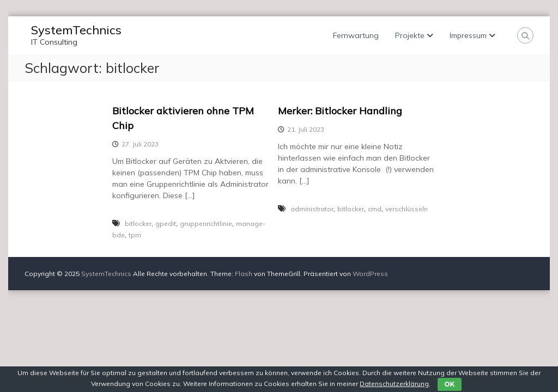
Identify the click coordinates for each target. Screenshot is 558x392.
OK (449, 384)
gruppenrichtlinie (206, 223)
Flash (244, 274)
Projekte (410, 35)
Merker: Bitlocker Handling (340, 111)
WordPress (370, 274)
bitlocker (138, 223)
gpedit (166, 223)
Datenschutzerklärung (394, 384)
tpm (135, 235)
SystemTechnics (76, 30)
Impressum (468, 35)
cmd (375, 209)
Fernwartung (356, 35)
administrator (312, 209)
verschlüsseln (407, 209)
